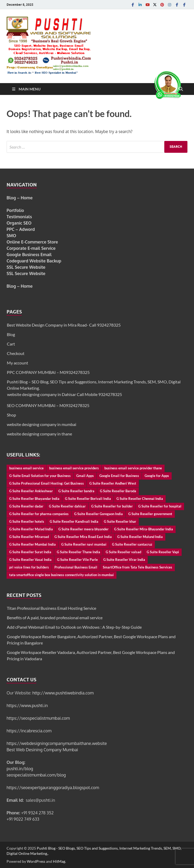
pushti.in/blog (20, 769)
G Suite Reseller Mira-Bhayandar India (144, 529)
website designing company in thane (39, 434)
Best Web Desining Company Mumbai (42, 750)
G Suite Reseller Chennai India (140, 499)
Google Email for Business (119, 476)
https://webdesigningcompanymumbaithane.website (57, 743)
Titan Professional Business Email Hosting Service (52, 608)
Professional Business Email (76, 567)
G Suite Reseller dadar (26, 506)
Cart (11, 344)
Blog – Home (20, 198)
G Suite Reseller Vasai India (30, 560)
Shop (11, 415)
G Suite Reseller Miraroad (29, 537)
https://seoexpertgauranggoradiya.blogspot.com (53, 788)
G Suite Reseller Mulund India (140, 537)
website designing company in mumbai (42, 424)
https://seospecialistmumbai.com (38, 718)
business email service (26, 468)
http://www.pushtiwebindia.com (63, 693)
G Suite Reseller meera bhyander (83, 529)
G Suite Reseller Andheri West (113, 483)
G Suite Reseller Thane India (78, 552)
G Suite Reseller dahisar (67, 506)
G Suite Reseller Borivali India (88, 499)
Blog (11, 334)
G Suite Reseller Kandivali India (74, 521)
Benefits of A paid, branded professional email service (55, 618)
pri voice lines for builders (29, 567)
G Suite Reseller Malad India (31, 529)
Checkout (16, 353)
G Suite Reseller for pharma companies (39, 514)
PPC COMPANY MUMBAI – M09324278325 (48, 372)
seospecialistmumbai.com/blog (36, 775)
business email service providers (74, 468)
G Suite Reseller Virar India (124, 560)
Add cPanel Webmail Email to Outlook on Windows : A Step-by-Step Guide (74, 627)
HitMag (59, 861)
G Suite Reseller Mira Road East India (83, 537)
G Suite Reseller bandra (76, 491)
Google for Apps (157, 476)
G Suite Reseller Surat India (30, 552)
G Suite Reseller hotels (27, 521)
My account (17, 363)
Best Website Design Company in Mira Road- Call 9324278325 (64, 325)
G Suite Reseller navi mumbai (84, 544)
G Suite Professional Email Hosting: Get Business (47, 483)
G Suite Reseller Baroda (118, 491)
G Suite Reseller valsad (123, 552)
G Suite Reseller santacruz (132, 544)
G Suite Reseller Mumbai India (32, 544)
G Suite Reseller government (150, 514)
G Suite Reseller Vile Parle (77, 560)
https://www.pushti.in (27, 705)
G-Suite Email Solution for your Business (40, 476)
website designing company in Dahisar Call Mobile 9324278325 (65, 394)
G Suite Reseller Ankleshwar (31, 491)
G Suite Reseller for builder (112, 506)
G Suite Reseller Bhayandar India (34, 499)
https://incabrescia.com (29, 731)
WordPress (36, 861)
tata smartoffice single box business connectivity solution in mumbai (62, 575)
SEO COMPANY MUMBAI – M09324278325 (48, 405)
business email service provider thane (133, 468)
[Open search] (181, 89)
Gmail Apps (85, 476)
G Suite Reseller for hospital (160, 506)
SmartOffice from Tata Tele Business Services (137, 567)
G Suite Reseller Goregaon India (98, 514)
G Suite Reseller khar (120, 521)
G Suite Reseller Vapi (163, 552)
